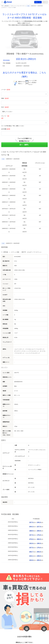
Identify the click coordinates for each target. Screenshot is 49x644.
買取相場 (7, 6)
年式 (5, 107)
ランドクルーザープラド (20, 6)
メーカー (6, 90)
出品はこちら (37, 2)
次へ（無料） (25, 145)
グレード (5, 117)
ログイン (45, 2)
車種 (5, 98)
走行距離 (6, 129)
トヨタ (12, 6)
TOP (2, 6)
